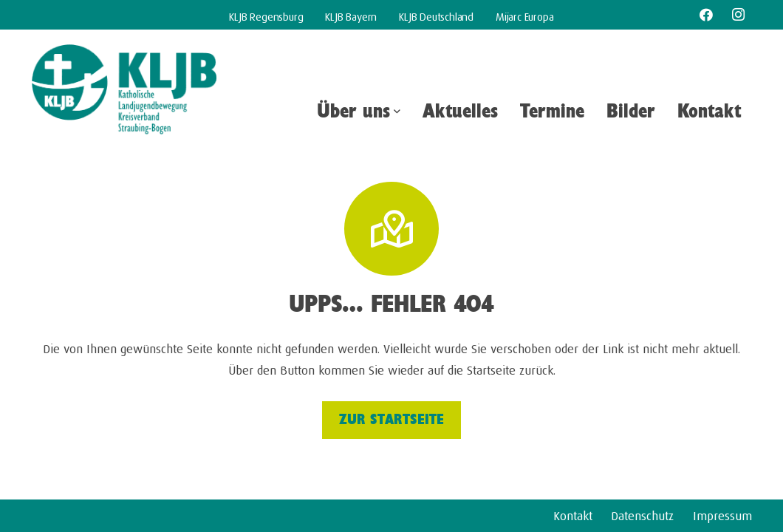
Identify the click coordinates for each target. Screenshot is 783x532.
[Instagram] (738, 15)
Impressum (722, 514)
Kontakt (573, 514)
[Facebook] (706, 15)
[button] (395, 112)
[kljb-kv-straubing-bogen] (124, 91)
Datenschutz (642, 514)
